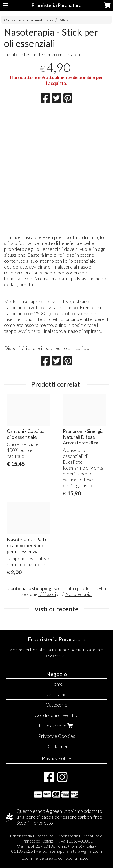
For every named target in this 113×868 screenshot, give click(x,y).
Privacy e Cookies (57, 736)
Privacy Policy (56, 758)
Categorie (56, 705)
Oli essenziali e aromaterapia (29, 20)
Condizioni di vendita (57, 715)
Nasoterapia (78, 594)
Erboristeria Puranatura (56, 5)
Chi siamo (56, 694)
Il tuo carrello (56, 726)
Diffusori (65, 20)
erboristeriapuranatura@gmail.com (70, 851)
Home (56, 684)
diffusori (47, 594)
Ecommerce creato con (57, 858)
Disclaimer (57, 746)
